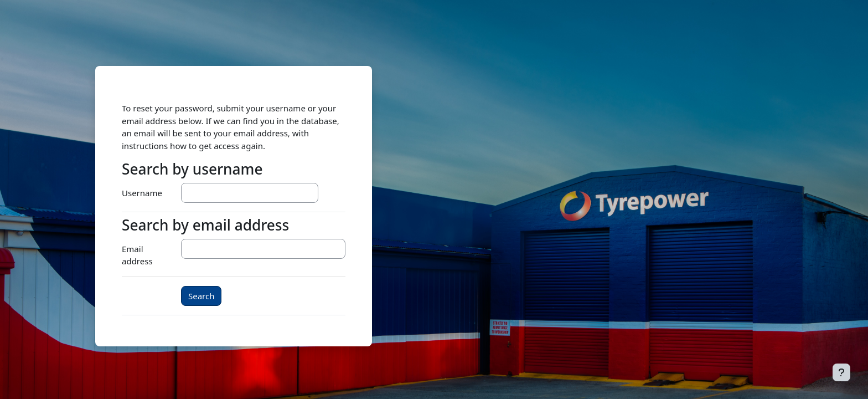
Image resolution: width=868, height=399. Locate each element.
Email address (137, 255)
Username (142, 193)
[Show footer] (841, 372)
